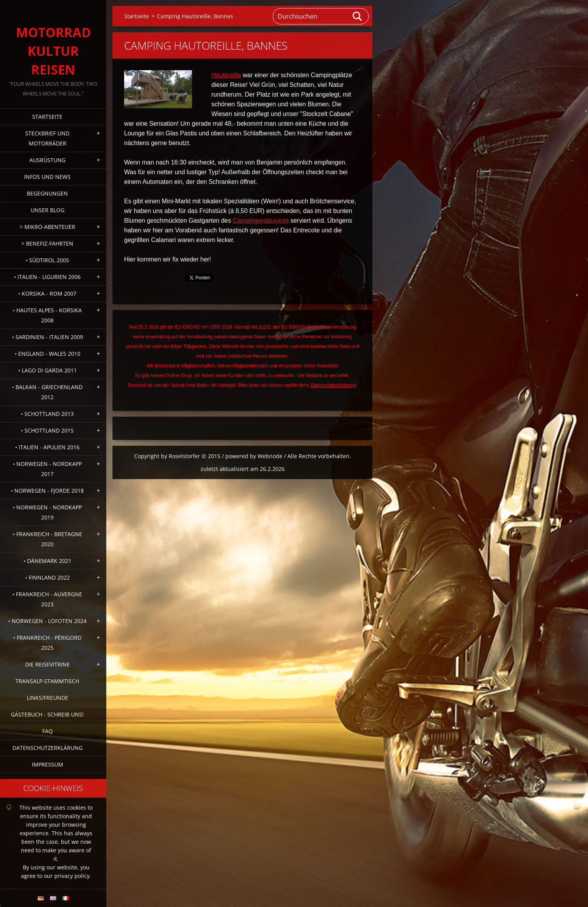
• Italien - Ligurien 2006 (47, 277)
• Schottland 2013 (47, 414)
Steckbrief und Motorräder (47, 138)
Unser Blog (48, 210)
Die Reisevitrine (48, 664)
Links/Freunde (48, 698)
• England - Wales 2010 (48, 354)
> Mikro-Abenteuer (48, 227)
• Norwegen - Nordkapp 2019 (47, 512)
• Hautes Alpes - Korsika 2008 (47, 315)
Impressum (48, 764)
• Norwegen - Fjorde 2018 (47, 491)
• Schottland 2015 (47, 430)
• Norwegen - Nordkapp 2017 (47, 469)
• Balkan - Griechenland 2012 (47, 392)
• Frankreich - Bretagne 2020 (48, 539)
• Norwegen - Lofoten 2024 (47, 621)
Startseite (47, 117)
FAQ (48, 731)
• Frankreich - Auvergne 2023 (47, 599)
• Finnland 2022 (48, 577)
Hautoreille (226, 75)
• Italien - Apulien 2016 (47, 447)
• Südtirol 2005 (47, 260)
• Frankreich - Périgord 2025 (47, 643)
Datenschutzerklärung (48, 748)
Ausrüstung (48, 160)
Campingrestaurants (261, 221)
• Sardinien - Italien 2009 (48, 337)
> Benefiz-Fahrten (47, 243)
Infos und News (47, 177)
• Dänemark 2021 (48, 561)
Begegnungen (47, 193)
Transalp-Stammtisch (47, 681)
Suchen (358, 16)
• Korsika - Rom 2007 (47, 293)
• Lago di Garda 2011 (48, 370)
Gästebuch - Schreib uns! (47, 714)
